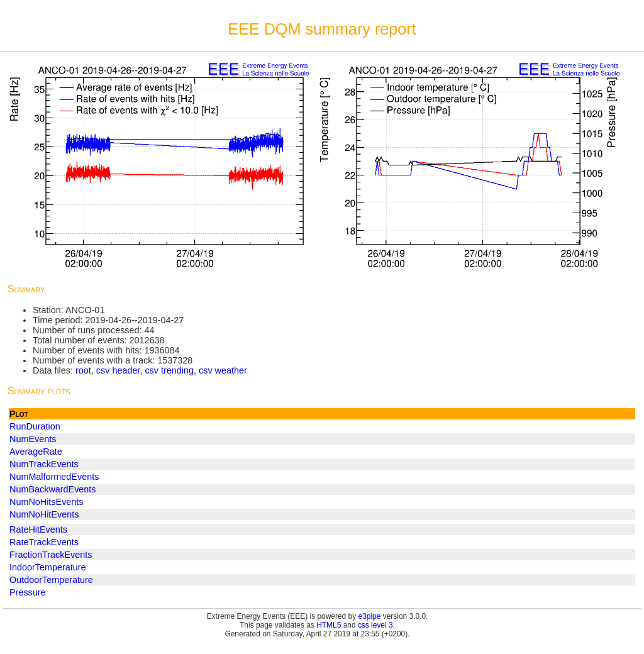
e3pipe (370, 616)
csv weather (223, 370)
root (83, 370)
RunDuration (35, 426)
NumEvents (33, 439)
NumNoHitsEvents (47, 502)
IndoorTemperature (48, 567)
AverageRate (36, 452)
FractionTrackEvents (51, 555)
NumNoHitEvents (44, 514)
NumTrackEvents (44, 464)
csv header (118, 370)
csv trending (169, 370)
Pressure (28, 592)
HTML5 (329, 625)
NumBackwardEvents (53, 489)
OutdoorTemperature (51, 580)
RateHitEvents (38, 529)
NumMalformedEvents (54, 477)
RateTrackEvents (44, 542)
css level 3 (375, 625)
